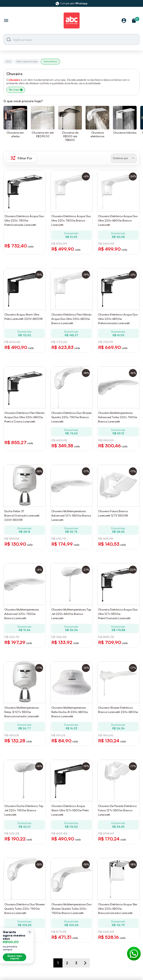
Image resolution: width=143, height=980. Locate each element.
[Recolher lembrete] (30, 932)
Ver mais (16, 90)
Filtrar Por (21, 158)
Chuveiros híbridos (125, 133)
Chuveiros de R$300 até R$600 (70, 136)
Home (8, 61)
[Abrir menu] (6, 21)
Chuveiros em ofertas (15, 134)
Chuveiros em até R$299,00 (43, 134)
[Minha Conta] (124, 21)
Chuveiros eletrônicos (97, 134)
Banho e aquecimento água (27, 61)
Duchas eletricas (50, 61)
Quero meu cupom (15, 957)
